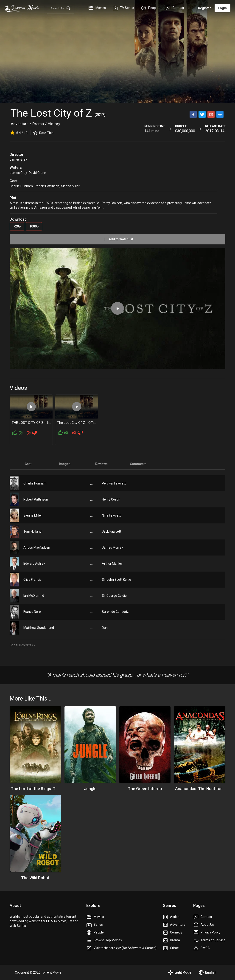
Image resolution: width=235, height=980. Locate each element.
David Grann (37, 173)
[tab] (28, 464)
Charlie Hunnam (21, 186)
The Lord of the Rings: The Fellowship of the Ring (56, 789)
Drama (38, 124)
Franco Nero (32, 612)
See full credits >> (23, 645)
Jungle (90, 789)
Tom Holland (32, 531)
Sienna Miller (70, 186)
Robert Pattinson (47, 186)
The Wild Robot (35, 878)
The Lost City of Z (52, 113)
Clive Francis (32, 580)
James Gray (18, 159)
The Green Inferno (145, 789)
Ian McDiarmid (34, 596)
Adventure (20, 124)
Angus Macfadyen (37, 547)
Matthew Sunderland (39, 628)
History (54, 124)
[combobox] (61, 8)
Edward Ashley (34, 564)
